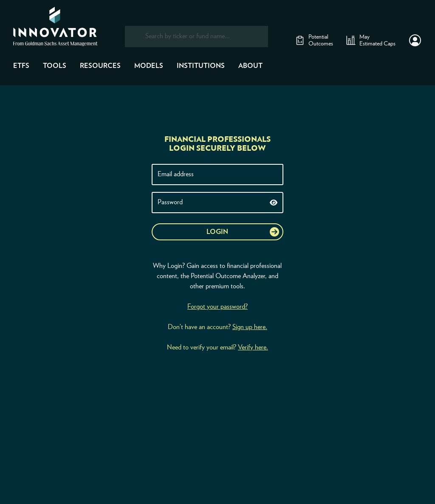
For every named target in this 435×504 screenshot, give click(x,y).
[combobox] (196, 37)
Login (217, 232)
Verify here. (253, 347)
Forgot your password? (217, 307)
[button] (415, 40)
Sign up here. (250, 327)
